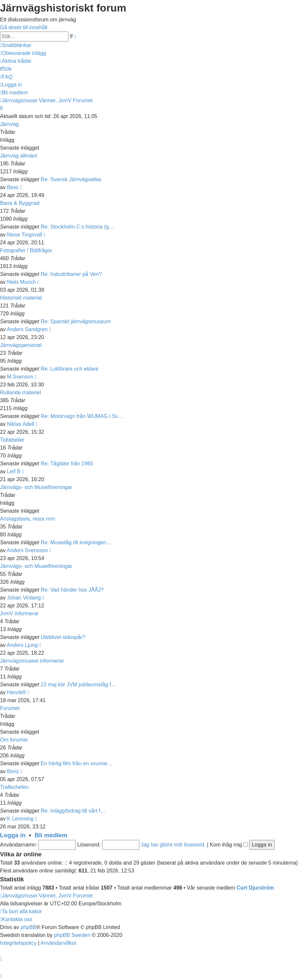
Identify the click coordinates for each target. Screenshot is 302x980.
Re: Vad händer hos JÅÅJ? (72, 590)
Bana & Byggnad (20, 203)
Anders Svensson (27, 550)
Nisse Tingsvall (24, 235)
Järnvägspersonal (21, 345)
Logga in (13, 835)
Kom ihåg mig (229, 845)
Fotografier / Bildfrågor (26, 250)
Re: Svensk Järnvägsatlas (71, 179)
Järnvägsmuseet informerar (32, 661)
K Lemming (20, 819)
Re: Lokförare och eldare (70, 369)
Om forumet (14, 740)
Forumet (10, 708)
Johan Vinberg (24, 598)
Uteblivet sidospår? (63, 637)
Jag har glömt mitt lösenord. (173, 845)
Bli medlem (51, 835)
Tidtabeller (12, 440)
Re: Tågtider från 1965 (67, 464)
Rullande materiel (21, 392)
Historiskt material (21, 298)
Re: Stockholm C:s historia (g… (77, 227)
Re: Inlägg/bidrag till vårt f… (73, 811)
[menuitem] (23, 53)
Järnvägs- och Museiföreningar (36, 487)
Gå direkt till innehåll (24, 27)
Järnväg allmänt (19, 156)
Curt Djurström (255, 888)
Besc (13, 187)
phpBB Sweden (72, 935)
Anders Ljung (22, 645)
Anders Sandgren (27, 329)
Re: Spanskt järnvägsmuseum (76, 321)
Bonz (13, 771)
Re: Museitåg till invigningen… (76, 542)
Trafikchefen (14, 787)
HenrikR (16, 692)
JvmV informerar (19, 613)
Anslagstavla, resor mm (27, 519)
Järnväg (9, 124)
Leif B (14, 471)
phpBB (28, 927)
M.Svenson (20, 377)
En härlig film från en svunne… (77, 763)
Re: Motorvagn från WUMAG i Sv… (82, 416)
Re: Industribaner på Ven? (71, 274)
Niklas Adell (21, 424)
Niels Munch (21, 282)
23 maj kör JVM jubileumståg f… (79, 685)
